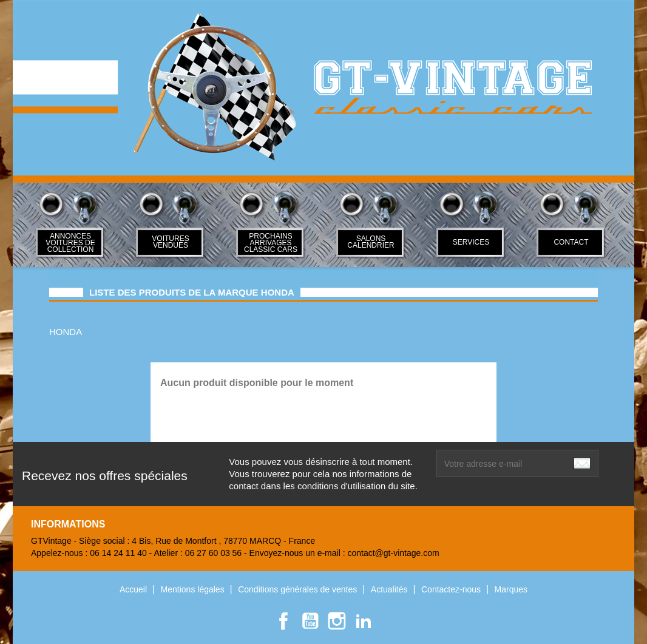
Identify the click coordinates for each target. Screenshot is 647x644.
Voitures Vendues (170, 242)
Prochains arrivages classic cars (271, 243)
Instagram (337, 621)
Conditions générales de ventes (299, 589)
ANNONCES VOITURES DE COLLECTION (70, 243)
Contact (571, 242)
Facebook (283, 621)
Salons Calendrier (371, 242)
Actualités (391, 589)
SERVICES (471, 242)
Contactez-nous (452, 589)
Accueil (134, 589)
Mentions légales (194, 589)
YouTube (310, 621)
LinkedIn (364, 621)
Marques (511, 589)
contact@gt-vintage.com (393, 553)
